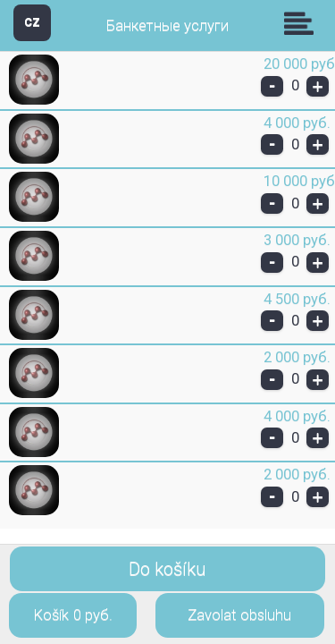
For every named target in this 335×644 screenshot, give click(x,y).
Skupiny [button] (303, 23)
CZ (32, 22)
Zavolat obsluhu (239, 615)
